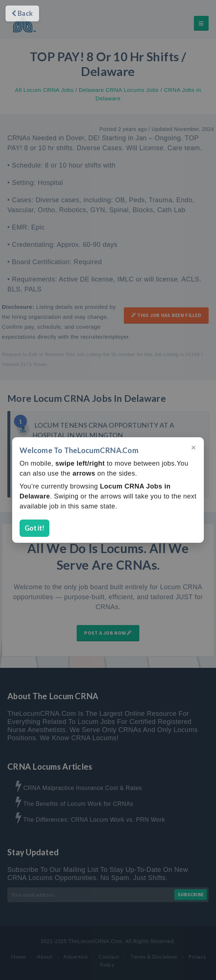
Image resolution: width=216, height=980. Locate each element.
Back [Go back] (22, 13)
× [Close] (194, 447)
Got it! (34, 528)
